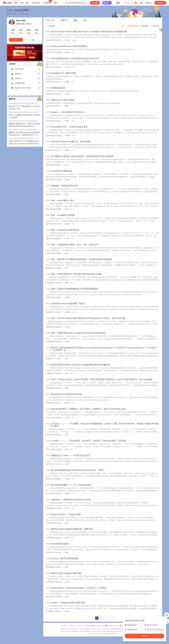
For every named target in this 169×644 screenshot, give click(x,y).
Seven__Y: (13, 115)
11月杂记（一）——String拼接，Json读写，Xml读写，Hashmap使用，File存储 (86, 441)
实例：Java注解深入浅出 (60, 200)
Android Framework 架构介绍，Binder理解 (68, 142)
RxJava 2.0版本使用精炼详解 (62, 558)
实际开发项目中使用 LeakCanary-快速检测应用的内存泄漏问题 (78, 365)
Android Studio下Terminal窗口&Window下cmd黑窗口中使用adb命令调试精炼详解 (87, 32)
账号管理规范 (108, 631)
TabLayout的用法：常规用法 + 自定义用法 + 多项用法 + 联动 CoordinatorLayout (86, 409)
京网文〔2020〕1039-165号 (100, 629)
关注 (16, 40)
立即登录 (145, 636)
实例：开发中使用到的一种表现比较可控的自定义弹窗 (74, 274)
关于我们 (65, 626)
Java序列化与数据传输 (59, 171)
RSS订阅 (155, 26)
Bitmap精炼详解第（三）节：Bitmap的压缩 (69, 485)
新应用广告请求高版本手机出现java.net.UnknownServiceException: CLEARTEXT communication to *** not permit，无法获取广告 (101, 349)
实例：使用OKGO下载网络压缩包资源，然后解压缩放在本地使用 (79, 259)
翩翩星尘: (13, 124)
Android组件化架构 (57, 544)
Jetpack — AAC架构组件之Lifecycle (65, 112)
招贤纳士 (72, 626)
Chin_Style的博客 (18, 10)
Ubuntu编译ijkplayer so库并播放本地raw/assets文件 (73, 58)
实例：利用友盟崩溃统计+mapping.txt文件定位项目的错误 (76, 333)
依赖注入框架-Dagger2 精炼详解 (64, 573)
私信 (33, 40)
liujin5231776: (14, 106)
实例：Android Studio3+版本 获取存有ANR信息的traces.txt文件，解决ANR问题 (86, 318)
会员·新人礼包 (130, 3)
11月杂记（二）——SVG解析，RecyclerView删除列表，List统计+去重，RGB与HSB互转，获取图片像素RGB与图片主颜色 (102, 425)
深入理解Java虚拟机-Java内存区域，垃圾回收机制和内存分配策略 (80, 156)
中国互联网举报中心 (85, 631)
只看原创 (50, 26)
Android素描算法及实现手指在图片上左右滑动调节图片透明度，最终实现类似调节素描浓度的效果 (25, 104)
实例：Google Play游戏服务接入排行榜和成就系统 (72, 289)
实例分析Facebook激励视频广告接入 (66, 304)
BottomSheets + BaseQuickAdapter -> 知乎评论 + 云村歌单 (76, 588)
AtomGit (36, 3)
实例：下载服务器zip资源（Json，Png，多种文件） (73, 245)
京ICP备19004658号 (85, 629)
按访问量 (145, 26)
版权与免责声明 (118, 631)
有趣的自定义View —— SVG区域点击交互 (68, 455)
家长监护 (64, 631)
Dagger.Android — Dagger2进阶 (64, 514)
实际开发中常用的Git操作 (60, 100)
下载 (22, 3)
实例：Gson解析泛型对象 (60, 215)
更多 (56, 3)
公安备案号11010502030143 (68, 629)
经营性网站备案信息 (116, 629)
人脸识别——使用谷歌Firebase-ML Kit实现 (68, 500)
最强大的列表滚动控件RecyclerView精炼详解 (25, 112)
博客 (16, 3)
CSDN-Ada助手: (15, 141)
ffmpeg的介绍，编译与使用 (61, 73)
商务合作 (80, 626)
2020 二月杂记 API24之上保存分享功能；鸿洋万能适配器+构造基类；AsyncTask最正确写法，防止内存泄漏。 (100, 379)
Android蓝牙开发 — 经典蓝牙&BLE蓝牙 (67, 127)
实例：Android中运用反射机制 (63, 230)
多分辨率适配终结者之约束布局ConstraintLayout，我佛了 (75, 470)
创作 (160, 3)
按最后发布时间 (133, 26)
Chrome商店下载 (98, 631)
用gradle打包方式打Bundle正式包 (64, 394)
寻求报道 (87, 626)
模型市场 (47, 2)
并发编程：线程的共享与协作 (62, 186)
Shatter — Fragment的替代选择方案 (65, 603)
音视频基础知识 (56, 88)
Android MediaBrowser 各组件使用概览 (67, 46)
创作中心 (149, 3)
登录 (118, 3)
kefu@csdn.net (113, 626)
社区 (27, 3)
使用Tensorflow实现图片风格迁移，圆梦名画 (69, 529)
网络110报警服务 (73, 631)
